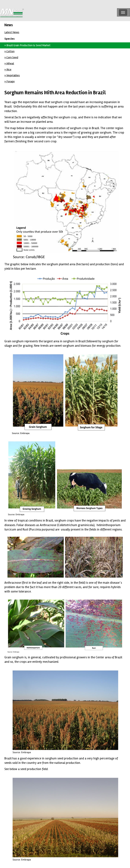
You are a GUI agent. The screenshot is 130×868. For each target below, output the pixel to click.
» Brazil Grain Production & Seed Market (27, 45)
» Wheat (9, 63)
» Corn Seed (11, 57)
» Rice (8, 70)
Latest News (12, 32)
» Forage (10, 81)
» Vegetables (12, 75)
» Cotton (9, 51)
